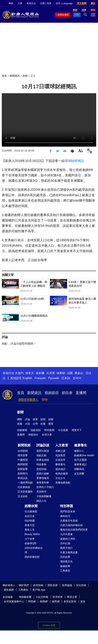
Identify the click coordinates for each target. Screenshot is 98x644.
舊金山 (79, 373)
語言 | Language (64, 3)
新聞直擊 (23, 469)
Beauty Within (32, 534)
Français (40, 378)
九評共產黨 (66, 534)
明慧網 (32, 601)
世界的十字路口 (45, 487)
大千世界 (30, 539)
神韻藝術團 (25, 597)
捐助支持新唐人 (28, 400)
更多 (83, 601)
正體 (42, 3)
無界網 (56, 601)
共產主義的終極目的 (71, 525)
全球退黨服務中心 (14, 601)
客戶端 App (39, 590)
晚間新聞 (23, 464)
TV (77, 15)
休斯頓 (61, 373)
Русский (54, 378)
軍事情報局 (43, 478)
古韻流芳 (60, 460)
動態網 (44, 601)
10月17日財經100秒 (32, 299)
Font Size (80, 150)
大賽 (20, 3)
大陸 (27, 424)
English (27, 378)
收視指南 (38, 585)
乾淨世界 (58, 597)
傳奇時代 (65, 516)
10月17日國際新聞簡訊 (34, 316)
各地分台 (31, 3)
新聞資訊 (15, 76)
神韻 (11, 3)
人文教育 (62, 445)
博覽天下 (77, 430)
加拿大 (30, 373)
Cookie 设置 (49, 625)
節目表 (67, 393)
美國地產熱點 (63, 483)
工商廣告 (65, 571)
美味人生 (30, 530)
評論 (27, 419)
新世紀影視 (70, 601)
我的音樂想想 (32, 557)
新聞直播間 (63, 15)
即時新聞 (49, 430)
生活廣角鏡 (31, 511)
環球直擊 (23, 455)
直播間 (81, 393)
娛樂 (51, 419)
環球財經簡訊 (74, 161)
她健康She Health (84, 455)
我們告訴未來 (68, 511)
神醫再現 (79, 469)
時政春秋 (41, 464)
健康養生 (81, 445)
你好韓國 (30, 521)
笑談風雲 (60, 455)
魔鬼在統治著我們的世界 (74, 530)
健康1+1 (79, 451)
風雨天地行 (66, 548)
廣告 (93, 3)
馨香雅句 (60, 464)
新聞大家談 (43, 451)
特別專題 (67, 506)
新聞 (20, 412)
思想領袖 (41, 469)
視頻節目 (52, 393)
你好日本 (30, 516)
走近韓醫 (79, 474)
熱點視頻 (36, 430)
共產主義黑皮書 (69, 552)
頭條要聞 (22, 430)
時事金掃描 (43, 460)
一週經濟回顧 (25, 483)
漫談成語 (60, 469)
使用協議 (67, 585)
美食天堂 (30, 525)
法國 (70, 373)
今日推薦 (63, 430)
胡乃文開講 (80, 460)
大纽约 (19, 373)
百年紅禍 (65, 543)
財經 (25, 76)
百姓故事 (65, 557)
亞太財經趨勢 (25, 492)
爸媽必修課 (62, 474)
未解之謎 (60, 451)
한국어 (77, 378)
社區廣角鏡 (24, 487)
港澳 (35, 419)
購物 (45, 400)
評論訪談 (43, 445)
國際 (20, 419)
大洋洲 (50, 373)
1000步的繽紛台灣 (34, 550)
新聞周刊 (23, 474)
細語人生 (41, 501)
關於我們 (24, 585)
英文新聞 (82, 3)
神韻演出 (33, 435)
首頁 (4, 76)
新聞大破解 (43, 474)
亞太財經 (23, 496)
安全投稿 (81, 585)
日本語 (66, 378)
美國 (20, 424)
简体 (49, 3)
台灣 (35, 424)
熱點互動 (41, 455)
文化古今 (60, 478)
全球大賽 (47, 435)
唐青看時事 (43, 483)
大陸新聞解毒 (44, 496)
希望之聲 (72, 597)
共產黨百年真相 (69, 521)
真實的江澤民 (68, 539)
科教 (43, 424)
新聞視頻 (24, 445)
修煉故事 (65, 566)
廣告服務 (9, 590)
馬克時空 (41, 492)
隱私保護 (53, 585)
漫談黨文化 (66, 561)
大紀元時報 (42, 597)
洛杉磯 (40, 373)
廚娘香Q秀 (31, 543)
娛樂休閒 (31, 506)
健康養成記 (80, 464)
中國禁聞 (23, 460)
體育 (51, 424)
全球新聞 (23, 451)
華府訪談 (23, 478)
